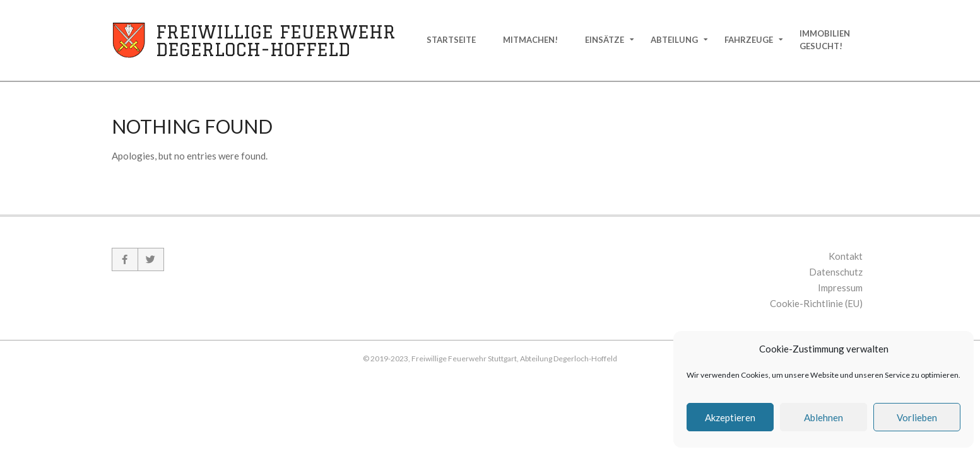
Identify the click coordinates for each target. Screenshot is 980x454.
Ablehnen (824, 417)
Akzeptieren (730, 417)
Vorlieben (917, 417)
